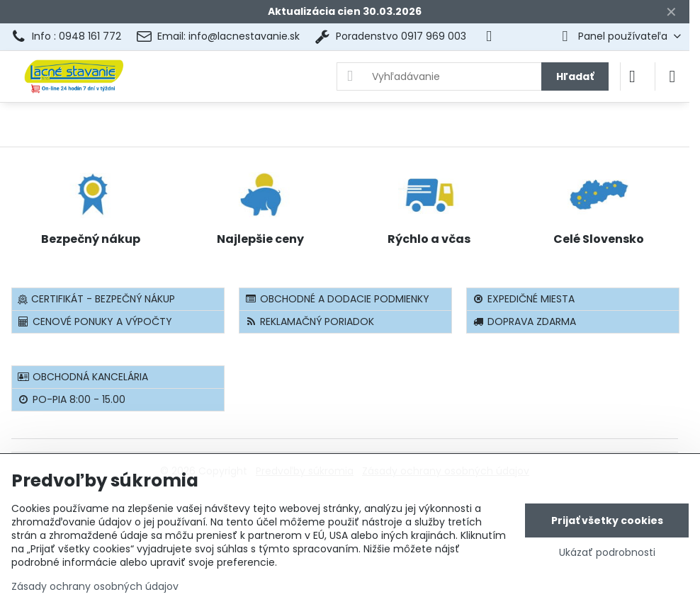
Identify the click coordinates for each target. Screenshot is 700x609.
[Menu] (672, 76)
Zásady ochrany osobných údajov (95, 586)
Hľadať (575, 76)
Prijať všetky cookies (607, 520)
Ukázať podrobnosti (607, 553)
